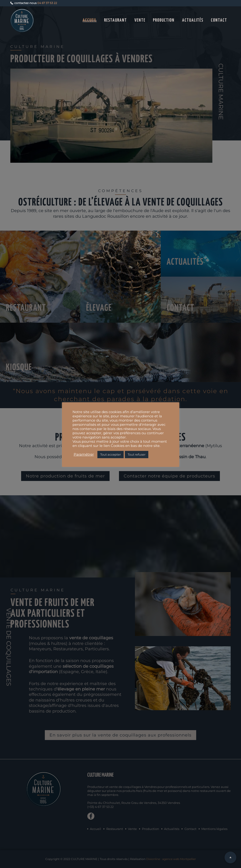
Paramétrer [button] (84, 454)
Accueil (90, 20)
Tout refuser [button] (137, 454)
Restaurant (116, 20)
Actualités (193, 20)
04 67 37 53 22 (47, 3)
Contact (219, 20)
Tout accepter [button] (111, 454)
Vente (140, 20)
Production (164, 20)
